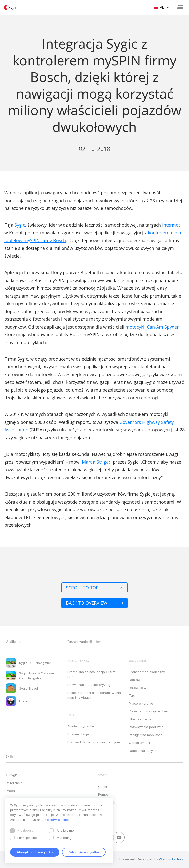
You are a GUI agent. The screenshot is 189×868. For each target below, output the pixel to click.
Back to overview (94, 603)
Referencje (14, 783)
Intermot (171, 225)
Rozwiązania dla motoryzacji (89, 685)
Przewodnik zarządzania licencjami (94, 742)
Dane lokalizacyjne (143, 751)
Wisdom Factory (171, 859)
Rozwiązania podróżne (146, 727)
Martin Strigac (96, 462)
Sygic (20, 225)
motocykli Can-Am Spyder (152, 327)
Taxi (132, 695)
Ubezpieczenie (140, 719)
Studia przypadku (81, 726)
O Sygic (12, 775)
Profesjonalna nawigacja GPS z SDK (91, 674)
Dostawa (136, 680)
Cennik (103, 787)
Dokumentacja (78, 734)
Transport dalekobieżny (147, 672)
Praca (10, 791)
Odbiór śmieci (139, 743)
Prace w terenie (141, 703)
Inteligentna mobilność (146, 735)
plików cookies (58, 820)
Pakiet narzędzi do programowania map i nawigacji (94, 695)
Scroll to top (94, 588)
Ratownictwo (139, 688)
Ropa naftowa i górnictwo (149, 711)
